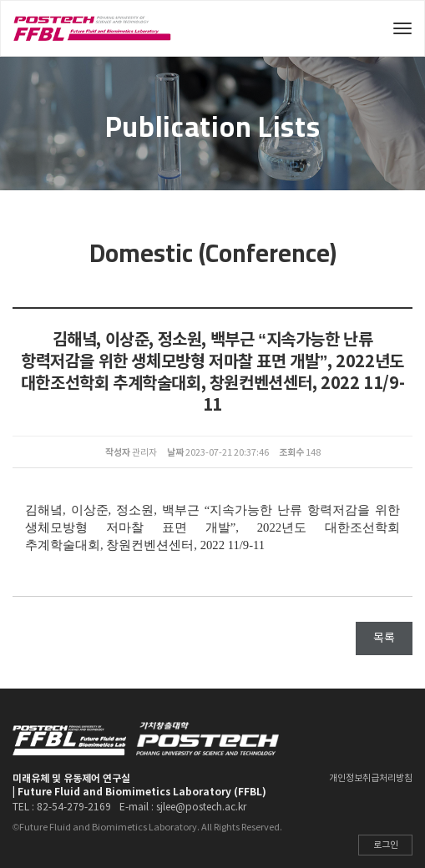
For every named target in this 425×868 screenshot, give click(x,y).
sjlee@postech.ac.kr (201, 807)
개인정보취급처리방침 (371, 778)
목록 (384, 638)
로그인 (386, 845)
